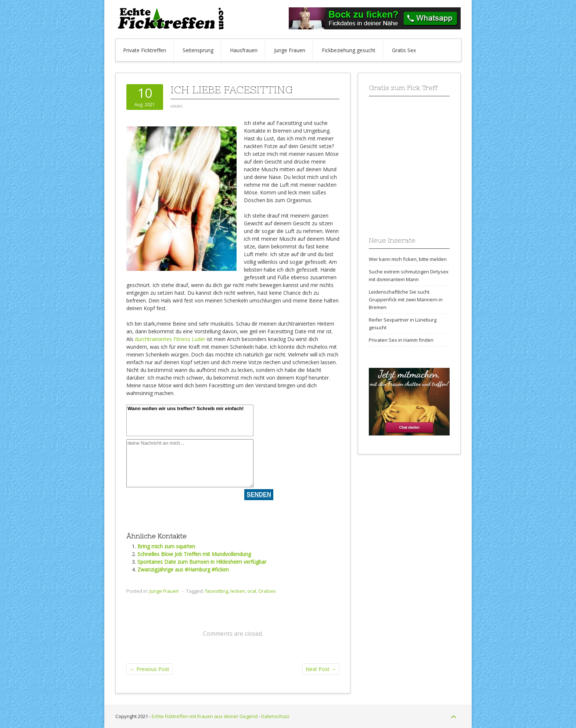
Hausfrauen (244, 50)
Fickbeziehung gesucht (349, 50)
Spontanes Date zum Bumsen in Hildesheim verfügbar (202, 562)
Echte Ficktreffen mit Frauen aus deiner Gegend (205, 716)
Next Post (321, 669)
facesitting (217, 591)
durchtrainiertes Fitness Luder (170, 339)
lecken (238, 591)
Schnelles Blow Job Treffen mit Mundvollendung (194, 554)
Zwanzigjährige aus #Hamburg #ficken (183, 569)
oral (252, 591)
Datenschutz (275, 716)
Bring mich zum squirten (166, 546)
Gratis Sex (404, 50)
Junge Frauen (290, 50)
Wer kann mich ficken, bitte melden (408, 259)
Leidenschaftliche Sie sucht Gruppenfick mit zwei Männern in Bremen (406, 300)
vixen (177, 106)
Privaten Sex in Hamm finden (401, 340)
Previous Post (150, 669)
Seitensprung (198, 50)
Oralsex (267, 591)
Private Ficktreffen (145, 50)
